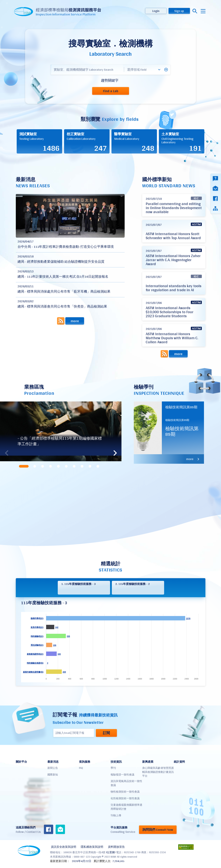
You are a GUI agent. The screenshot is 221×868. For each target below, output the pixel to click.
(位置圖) (111, 851)
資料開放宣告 (114, 846)
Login (156, 11)
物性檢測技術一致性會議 (125, 792)
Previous (8, 453)
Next (114, 453)
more (75, 321)
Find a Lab (110, 91)
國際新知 (53, 775)
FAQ (81, 768)
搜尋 (195, 11)
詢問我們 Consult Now (158, 830)
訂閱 (105, 733)
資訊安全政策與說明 (63, 846)
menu (203, 11)
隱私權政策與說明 (90, 846)
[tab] (24, 466)
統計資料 (179, 762)
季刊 (113, 768)
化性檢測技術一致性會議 (125, 798)
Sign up (179, 11)
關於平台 (21, 762)
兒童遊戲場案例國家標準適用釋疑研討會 (126, 807)
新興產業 (148, 762)
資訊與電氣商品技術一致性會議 (126, 783)
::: (7, 3)
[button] (166, 70)
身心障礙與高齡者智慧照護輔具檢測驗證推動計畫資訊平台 (158, 772)
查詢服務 (85, 762)
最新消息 (53, 762)
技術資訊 (116, 762)
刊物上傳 (116, 815)
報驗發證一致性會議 (122, 775)
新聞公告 (53, 768)
